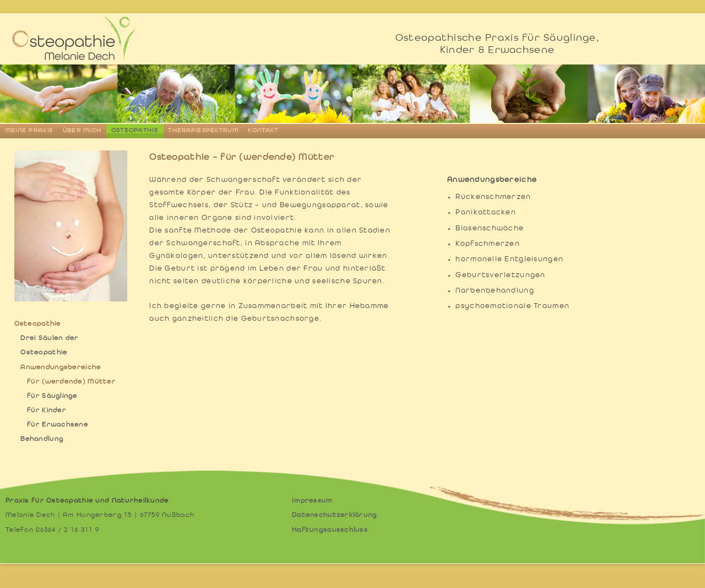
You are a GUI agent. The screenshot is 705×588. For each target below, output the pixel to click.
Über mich (82, 131)
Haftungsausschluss (330, 530)
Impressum (312, 501)
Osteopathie (135, 131)
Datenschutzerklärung (335, 515)
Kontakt (263, 131)
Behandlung (42, 439)
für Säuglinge (52, 396)
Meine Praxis (29, 131)
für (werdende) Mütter (71, 382)
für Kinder (47, 411)
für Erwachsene (58, 425)
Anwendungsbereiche (61, 368)
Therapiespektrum (203, 131)
